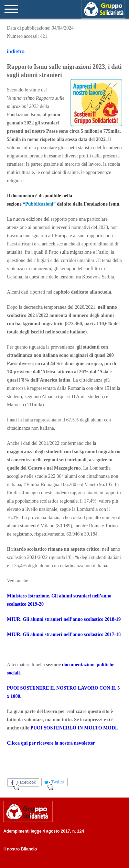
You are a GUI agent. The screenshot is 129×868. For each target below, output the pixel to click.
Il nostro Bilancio (20, 849)
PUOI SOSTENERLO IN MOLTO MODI (73, 728)
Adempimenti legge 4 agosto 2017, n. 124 (44, 831)
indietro (16, 52)
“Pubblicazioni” (39, 204)
